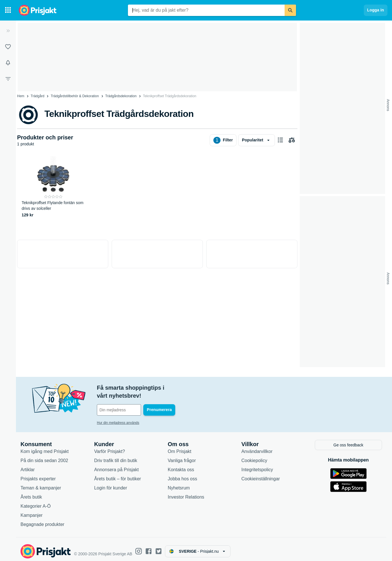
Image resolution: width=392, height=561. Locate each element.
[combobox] (206, 10)
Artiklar (28, 465)
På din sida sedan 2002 (44, 456)
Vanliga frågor (182, 456)
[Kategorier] (8, 10)
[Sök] (290, 10)
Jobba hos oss (182, 474)
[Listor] (8, 47)
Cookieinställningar (261, 474)
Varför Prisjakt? (109, 447)
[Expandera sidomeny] (8, 31)
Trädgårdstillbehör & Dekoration (75, 96)
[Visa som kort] (280, 140)
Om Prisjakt (180, 447)
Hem (21, 96)
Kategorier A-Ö (36, 502)
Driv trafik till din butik (116, 456)
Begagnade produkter (42, 520)
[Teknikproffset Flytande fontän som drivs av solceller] (53, 187)
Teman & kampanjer (41, 483)
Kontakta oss (181, 465)
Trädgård (38, 96)
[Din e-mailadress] (134, 402)
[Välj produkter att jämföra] (292, 140)
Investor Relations (186, 492)
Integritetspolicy (257, 465)
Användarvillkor (257, 447)
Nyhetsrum (179, 483)
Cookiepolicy (254, 456)
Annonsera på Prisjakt (116, 465)
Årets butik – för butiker (118, 474)
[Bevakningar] (8, 63)
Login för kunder (111, 483)
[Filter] (8, 79)
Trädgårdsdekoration (121, 96)
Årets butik (31, 492)
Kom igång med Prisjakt (45, 447)
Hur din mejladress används (118, 415)
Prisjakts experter (38, 474)
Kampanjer (31, 511)
